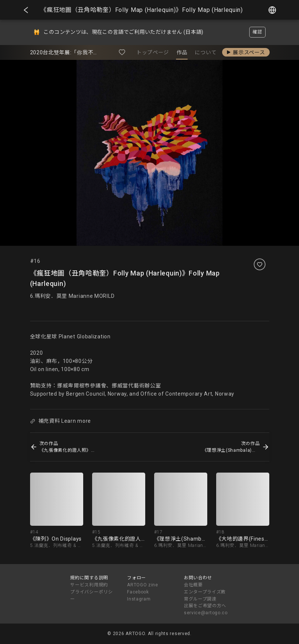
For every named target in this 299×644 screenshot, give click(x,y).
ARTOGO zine (143, 585)
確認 (257, 32)
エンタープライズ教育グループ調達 (205, 595)
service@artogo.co (206, 613)
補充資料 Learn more (61, 421)
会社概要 (193, 585)
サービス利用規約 (89, 585)
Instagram (139, 599)
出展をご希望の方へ (205, 606)
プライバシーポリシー (91, 595)
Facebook (138, 592)
